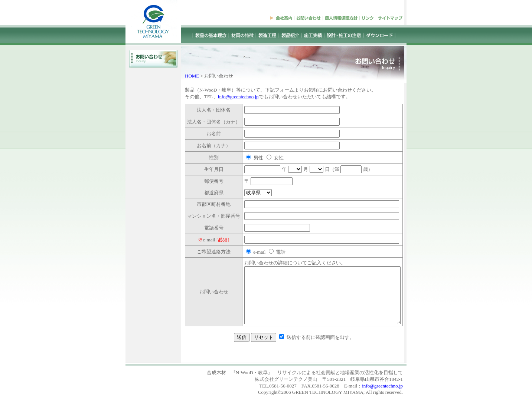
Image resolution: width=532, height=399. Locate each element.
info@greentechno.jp (229, 97)
